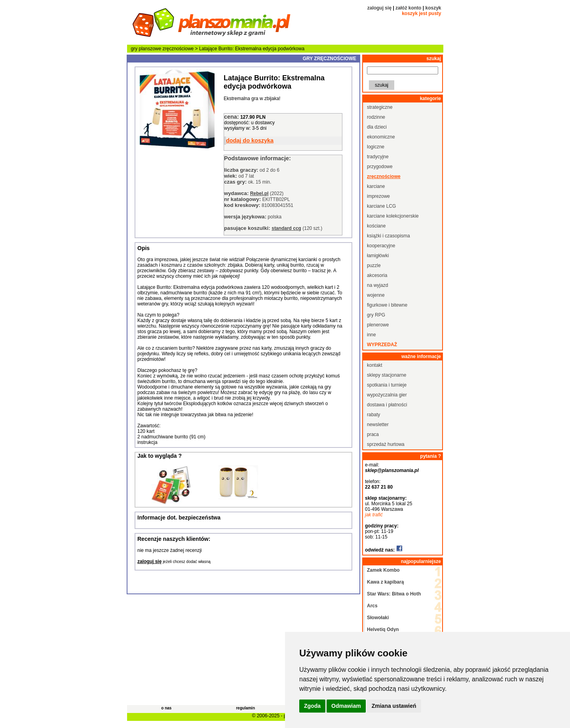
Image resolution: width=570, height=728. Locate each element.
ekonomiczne (381, 137)
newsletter (378, 425)
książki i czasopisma (389, 236)
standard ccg (286, 228)
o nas (166, 708)
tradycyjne (378, 157)
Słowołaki (378, 618)
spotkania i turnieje (387, 385)
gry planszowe (146, 49)
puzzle (374, 265)
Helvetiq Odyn (383, 629)
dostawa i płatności (387, 405)
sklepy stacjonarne (387, 375)
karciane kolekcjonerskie (393, 216)
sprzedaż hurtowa (386, 444)
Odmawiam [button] (346, 706)
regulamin (245, 708)
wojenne (376, 295)
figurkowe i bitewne (387, 305)
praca (373, 434)
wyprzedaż (382, 345)
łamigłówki (378, 256)
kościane (376, 226)
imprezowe (378, 196)
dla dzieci (377, 127)
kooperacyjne (381, 246)
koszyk (433, 8)
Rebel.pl (259, 193)
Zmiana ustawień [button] (394, 706)
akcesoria (377, 275)
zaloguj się (379, 8)
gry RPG (376, 315)
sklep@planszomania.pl (392, 470)
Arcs (372, 606)
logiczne (376, 147)
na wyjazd (377, 285)
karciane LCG (381, 206)
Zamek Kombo (383, 570)
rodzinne (376, 117)
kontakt (375, 365)
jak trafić (374, 515)
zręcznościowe (178, 49)
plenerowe (378, 325)
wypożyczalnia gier (387, 395)
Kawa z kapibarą (385, 582)
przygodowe (380, 167)
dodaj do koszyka (250, 140)
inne (371, 335)
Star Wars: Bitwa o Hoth (394, 594)
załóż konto (408, 8)
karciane (376, 186)
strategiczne (380, 107)
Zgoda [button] (312, 706)
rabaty (373, 415)
